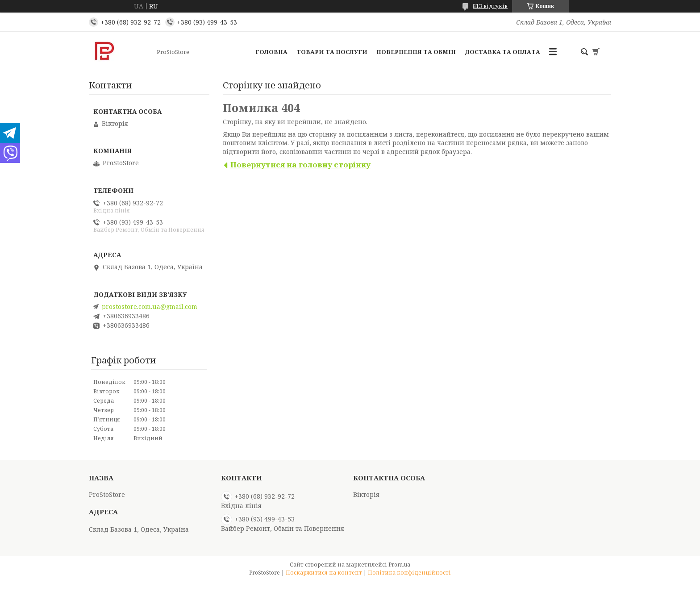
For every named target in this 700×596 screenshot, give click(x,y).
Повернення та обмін (416, 52)
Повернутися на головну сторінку (300, 165)
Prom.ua (399, 565)
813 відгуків (490, 6)
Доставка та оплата (502, 52)
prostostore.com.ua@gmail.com (150, 307)
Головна (271, 52)
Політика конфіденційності (409, 573)
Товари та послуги (332, 52)
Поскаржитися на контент (324, 573)
